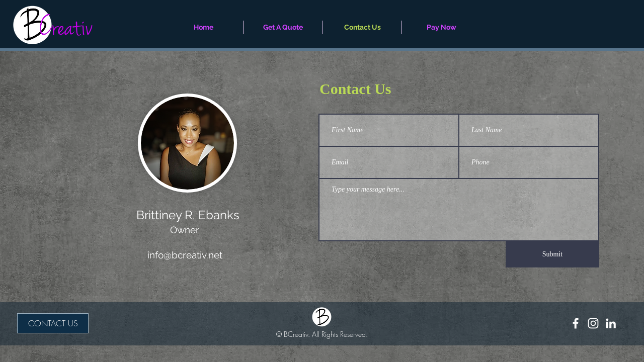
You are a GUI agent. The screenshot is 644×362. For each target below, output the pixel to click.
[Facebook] (576, 323)
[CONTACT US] (53, 323)
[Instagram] (593, 323)
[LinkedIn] (611, 323)
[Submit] (552, 254)
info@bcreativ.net (185, 255)
